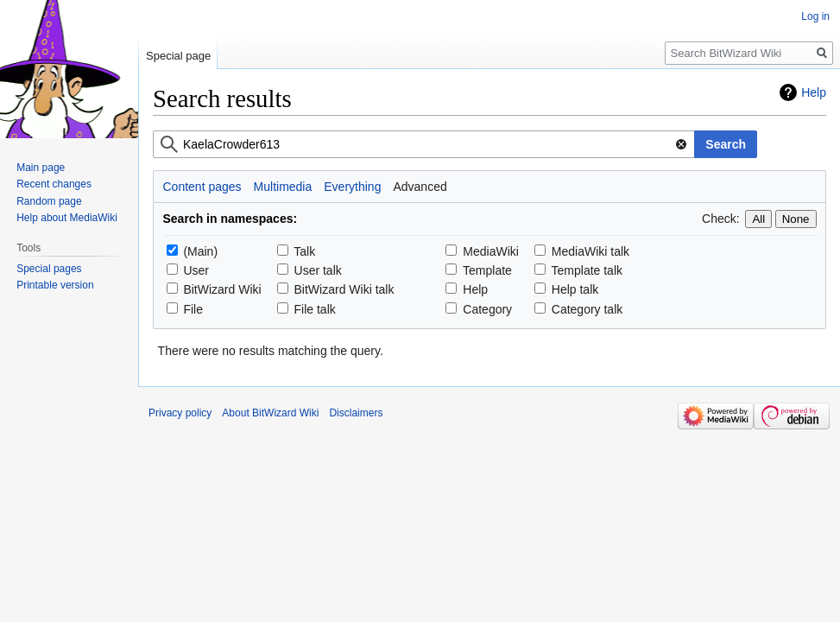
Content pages (202, 187)
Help (814, 92)
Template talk (587, 270)
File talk (315, 309)
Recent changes (54, 184)
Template (487, 270)
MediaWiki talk (591, 251)
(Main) (200, 251)
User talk (318, 270)
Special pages (49, 269)
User (196, 270)
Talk (304, 251)
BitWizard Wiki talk (344, 289)
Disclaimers (356, 413)
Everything (352, 187)
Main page (41, 168)
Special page (178, 56)
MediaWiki (491, 251)
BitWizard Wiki (222, 289)
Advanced (420, 187)
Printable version (55, 285)
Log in (815, 16)
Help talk (575, 289)
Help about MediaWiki (67, 218)
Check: (721, 219)
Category (487, 309)
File (193, 309)
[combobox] (424, 144)
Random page (49, 201)
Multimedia (283, 187)
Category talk (587, 309)
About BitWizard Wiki (270, 413)
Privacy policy (180, 413)
